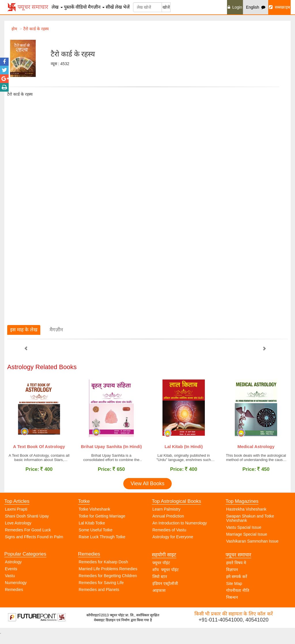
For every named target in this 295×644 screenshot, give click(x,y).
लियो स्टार (160, 586)
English (256, 7)
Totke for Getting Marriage (102, 525)
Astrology (13, 571)
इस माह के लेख (24, 330)
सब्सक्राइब (279, 7)
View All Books (147, 492)
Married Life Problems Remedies (108, 578)
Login (235, 7)
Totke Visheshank (94, 518)
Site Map (234, 592)
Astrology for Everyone (173, 546)
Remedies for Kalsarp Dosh (103, 571)
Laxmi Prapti (16, 518)
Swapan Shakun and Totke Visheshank (250, 527)
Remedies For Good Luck (28, 539)
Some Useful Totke (96, 539)
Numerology (16, 592)
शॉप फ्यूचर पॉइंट (166, 579)
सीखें (110, 7)
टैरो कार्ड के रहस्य (36, 29)
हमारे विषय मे (236, 572)
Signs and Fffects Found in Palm (34, 546)
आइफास (159, 599)
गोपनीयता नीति (238, 599)
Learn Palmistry (166, 518)
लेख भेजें (122, 7)
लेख (57, 7)
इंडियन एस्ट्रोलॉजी (165, 592)
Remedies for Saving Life (101, 592)
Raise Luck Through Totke (102, 546)
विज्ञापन (232, 579)
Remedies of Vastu (169, 539)
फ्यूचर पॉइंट (161, 572)
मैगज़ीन (96, 7)
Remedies (14, 598)
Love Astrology (18, 532)
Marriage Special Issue (247, 543)
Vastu (10, 585)
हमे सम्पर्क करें (237, 586)
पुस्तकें (69, 7)
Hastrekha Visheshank (246, 518)
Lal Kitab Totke (92, 532)
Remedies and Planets (99, 598)
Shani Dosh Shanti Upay (27, 525)
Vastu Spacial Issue (244, 536)
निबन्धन (232, 606)
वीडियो (81, 7)
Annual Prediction (168, 525)
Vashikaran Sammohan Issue (252, 550)
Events (11, 578)
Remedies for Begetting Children (108, 585)
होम (14, 29)
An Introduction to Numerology (180, 532)
